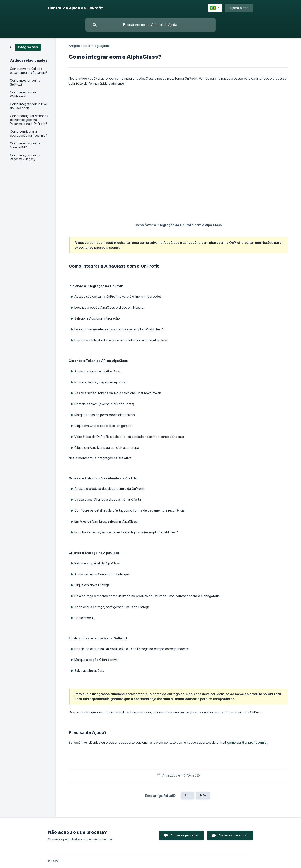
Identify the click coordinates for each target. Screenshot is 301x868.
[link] (25, 47)
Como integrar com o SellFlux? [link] (25, 83)
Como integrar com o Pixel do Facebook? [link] (29, 106)
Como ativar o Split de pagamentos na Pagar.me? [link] (29, 71)
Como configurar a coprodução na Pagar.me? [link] (28, 134)
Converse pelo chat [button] (184, 835)
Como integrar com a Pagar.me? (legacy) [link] (25, 157)
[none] (75, 8)
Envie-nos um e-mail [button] (233, 835)
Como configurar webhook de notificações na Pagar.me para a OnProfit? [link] (29, 120)
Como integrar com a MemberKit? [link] (25, 145)
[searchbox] (150, 25)
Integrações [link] (100, 46)
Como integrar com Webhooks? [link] (24, 94)
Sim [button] (187, 795)
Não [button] (203, 795)
